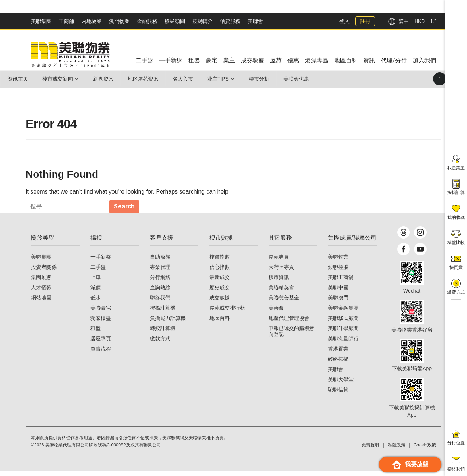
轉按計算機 (163, 334)
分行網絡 (160, 283)
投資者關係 (44, 272)
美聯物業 (338, 262)
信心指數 (220, 272)
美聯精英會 (281, 293)
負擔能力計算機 (168, 324)
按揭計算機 (163, 313)
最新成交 (220, 283)
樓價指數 (220, 262)
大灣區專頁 (281, 272)
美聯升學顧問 (343, 334)
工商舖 (66, 21)
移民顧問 (175, 21)
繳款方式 (160, 344)
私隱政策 (397, 450)
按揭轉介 (202, 21)
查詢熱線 (160, 293)
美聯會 (255, 21)
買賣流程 (101, 354)
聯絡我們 (160, 303)
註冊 (365, 21)
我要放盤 (410, 465)
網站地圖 (41, 303)
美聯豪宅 (101, 313)
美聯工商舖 (341, 283)
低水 (96, 303)
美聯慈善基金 (284, 303)
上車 (96, 283)
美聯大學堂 (341, 385)
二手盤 (98, 272)
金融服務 (147, 21)
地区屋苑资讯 (146, 79)
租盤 (96, 334)
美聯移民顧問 (343, 324)
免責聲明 (370, 450)
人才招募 (41, 293)
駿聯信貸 (338, 395)
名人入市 (186, 79)
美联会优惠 (302, 79)
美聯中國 (338, 293)
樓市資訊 (279, 283)
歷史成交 (220, 293)
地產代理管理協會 (289, 324)
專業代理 (160, 272)
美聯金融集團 (343, 313)
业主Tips (222, 79)
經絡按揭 (338, 364)
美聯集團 (41, 21)
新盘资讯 (105, 79)
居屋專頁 (101, 344)
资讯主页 (18, 79)
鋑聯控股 (338, 272)
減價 (96, 293)
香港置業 (338, 354)
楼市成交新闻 (59, 79)
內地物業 (92, 21)
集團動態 (41, 283)
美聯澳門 (338, 303)
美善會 (276, 313)
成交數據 (220, 303)
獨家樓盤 (101, 324)
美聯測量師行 (343, 344)
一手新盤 (101, 262)
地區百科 (220, 324)
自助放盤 (160, 262)
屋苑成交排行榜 (227, 313)
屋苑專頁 (279, 262)
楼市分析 (264, 79)
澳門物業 (119, 21)
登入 (344, 21)
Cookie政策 (425, 450)
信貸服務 (230, 21)
